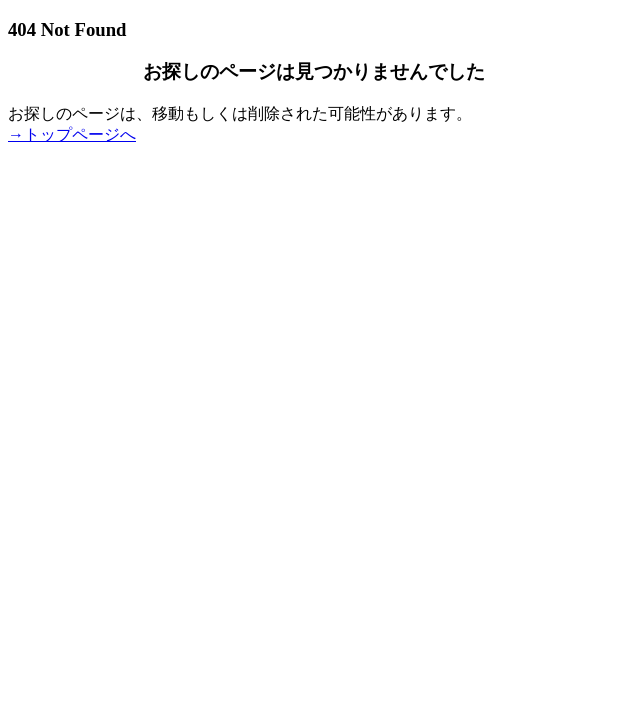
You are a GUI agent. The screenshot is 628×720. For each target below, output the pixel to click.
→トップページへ (72, 134)
